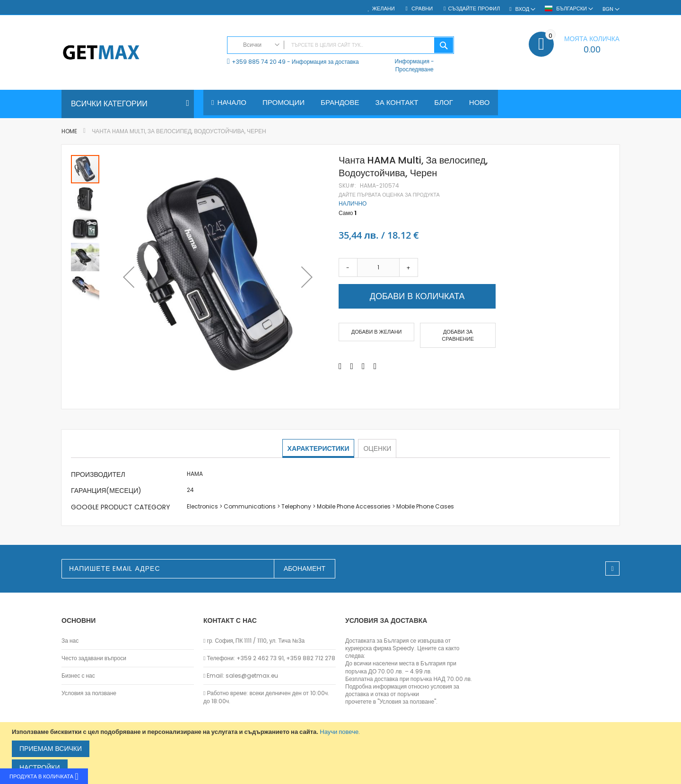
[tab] (319, 448)
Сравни (421, 9)
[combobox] (340, 45)
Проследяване (415, 69)
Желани (384, 9)
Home (69, 131)
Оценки (377, 448)
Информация (412, 61)
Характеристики (319, 448)
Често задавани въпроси (94, 658)
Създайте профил (474, 9)
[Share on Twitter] (352, 367)
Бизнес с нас (78, 676)
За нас (70, 641)
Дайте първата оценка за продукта (389, 195)
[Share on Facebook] (340, 367)
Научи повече (339, 732)
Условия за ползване (89, 693)
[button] (129, 277)
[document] (342, 753)
